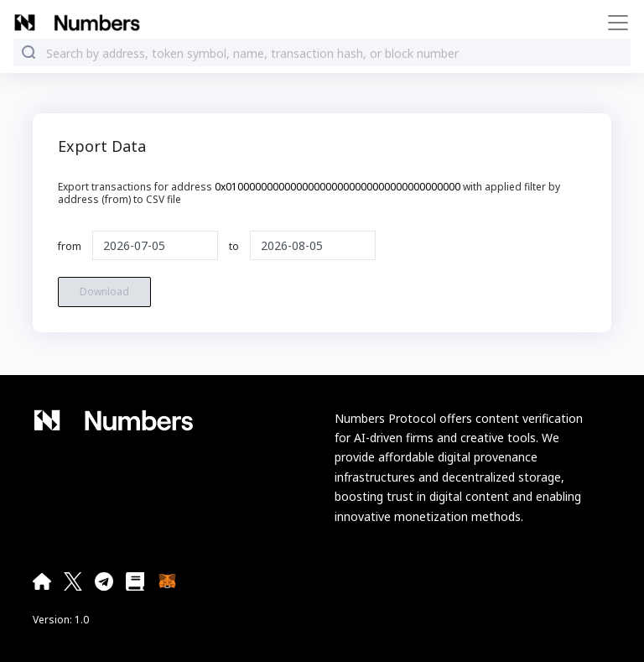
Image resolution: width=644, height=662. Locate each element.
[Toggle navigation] (613, 23)
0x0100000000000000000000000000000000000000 (338, 187)
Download (104, 292)
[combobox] (335, 53)
